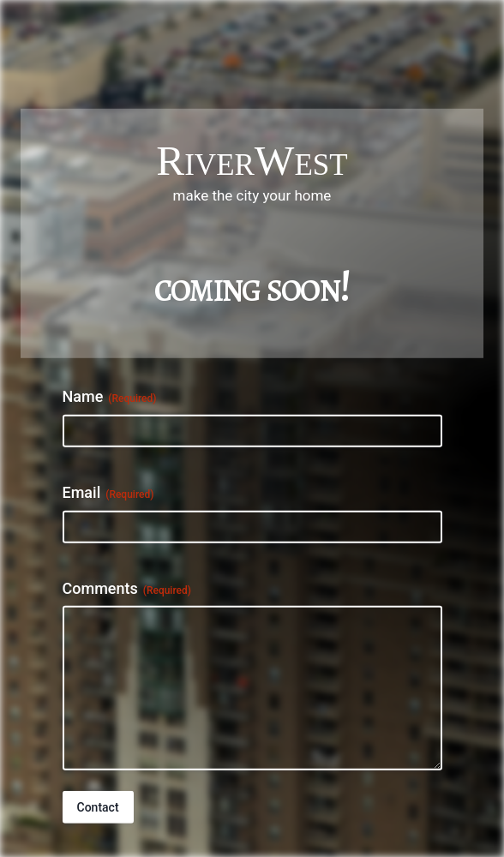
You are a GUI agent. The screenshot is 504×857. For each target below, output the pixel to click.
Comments (127, 588)
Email (108, 493)
